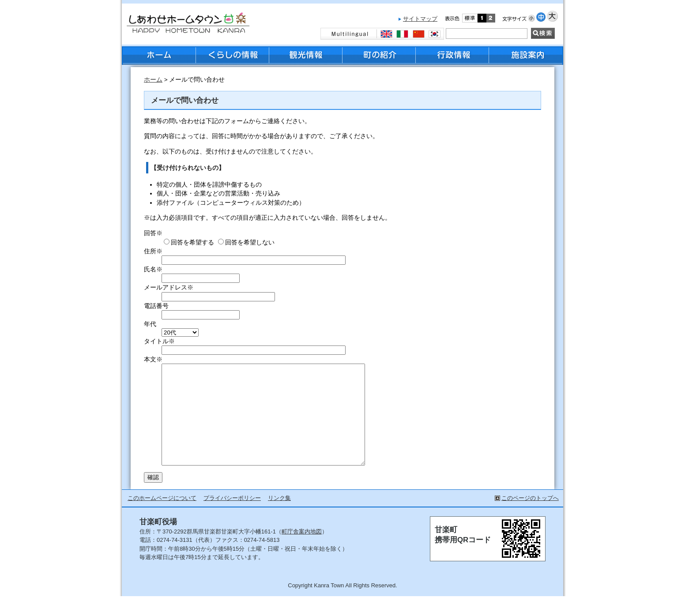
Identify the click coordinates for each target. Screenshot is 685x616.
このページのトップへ (530, 518)
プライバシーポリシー (232, 518)
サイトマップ (420, 19)
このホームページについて (162, 518)
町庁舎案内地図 (302, 551)
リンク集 (279, 518)
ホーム (153, 80)
